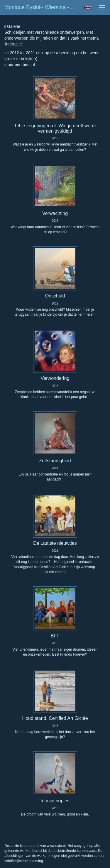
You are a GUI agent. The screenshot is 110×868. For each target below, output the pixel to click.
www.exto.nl (56, 846)
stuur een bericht (20, 65)
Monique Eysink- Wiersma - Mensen (42, 7)
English (88, 8)
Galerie (12, 27)
